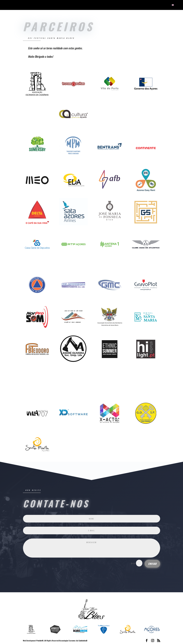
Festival (143, 5)
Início (135, 5)
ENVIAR (152, 564)
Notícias (155, 5)
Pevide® (40, 641)
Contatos (165, 5)
